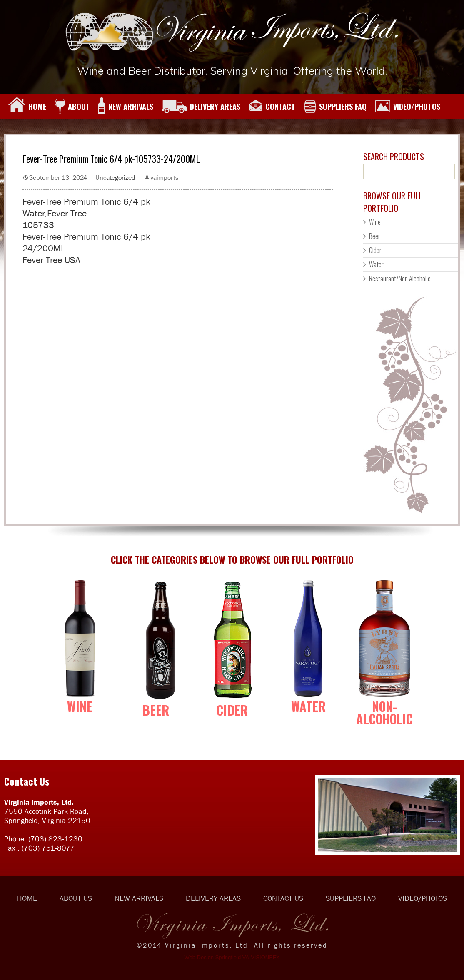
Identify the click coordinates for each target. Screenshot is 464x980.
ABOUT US (76, 898)
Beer (375, 236)
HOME (27, 107)
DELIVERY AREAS (201, 107)
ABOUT (72, 107)
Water (376, 264)
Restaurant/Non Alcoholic (400, 279)
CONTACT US (283, 898)
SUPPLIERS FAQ (335, 107)
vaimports (164, 177)
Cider (375, 250)
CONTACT (272, 107)
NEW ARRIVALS (126, 107)
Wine (375, 222)
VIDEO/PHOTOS (408, 107)
